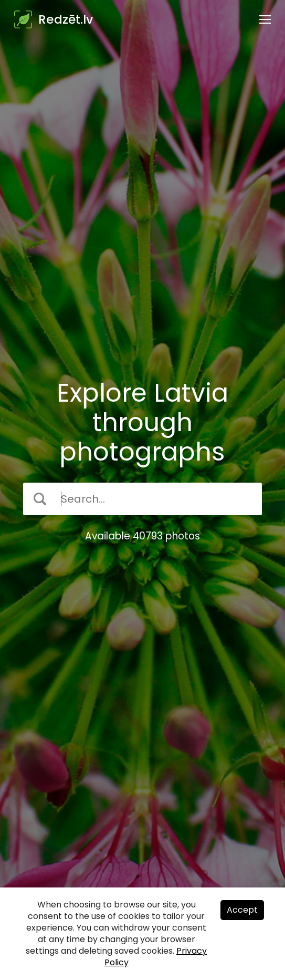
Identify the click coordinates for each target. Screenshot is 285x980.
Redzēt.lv (66, 19)
